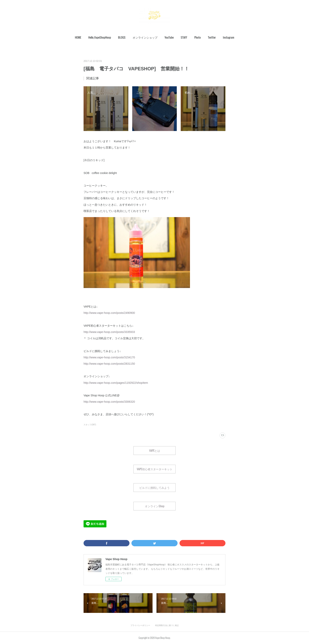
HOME (78, 37)
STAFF (184, 37)
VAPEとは (155, 450)
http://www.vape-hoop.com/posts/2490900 (109, 313)
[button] (78, 37)
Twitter (212, 37)
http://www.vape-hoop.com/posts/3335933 (109, 332)
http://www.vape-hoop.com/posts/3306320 (109, 402)
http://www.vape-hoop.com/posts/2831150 (109, 364)
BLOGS (122, 37)
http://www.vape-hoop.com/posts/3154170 (109, 357)
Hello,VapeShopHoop (100, 37)
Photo (198, 37)
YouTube (169, 37)
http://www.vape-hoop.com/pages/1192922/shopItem (116, 383)
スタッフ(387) (90, 425)
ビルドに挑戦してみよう (154, 487)
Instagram (228, 37)
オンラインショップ (145, 37)
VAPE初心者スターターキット (155, 469)
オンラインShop (155, 506)
